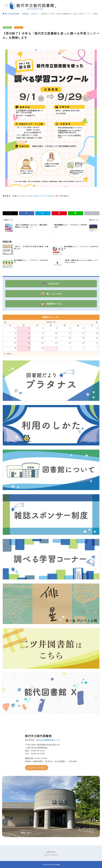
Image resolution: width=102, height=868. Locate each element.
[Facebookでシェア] (27, 213)
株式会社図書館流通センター (49, 740)
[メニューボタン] (6, 6)
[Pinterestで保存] (59, 213)
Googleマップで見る (37, 768)
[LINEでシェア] (76, 213)
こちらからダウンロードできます (40, 196)
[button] (92, 213)
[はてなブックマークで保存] (43, 213)
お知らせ (7, 28)
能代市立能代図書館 (54, 865)
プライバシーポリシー (51, 855)
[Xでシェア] (10, 213)
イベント (19, 28)
